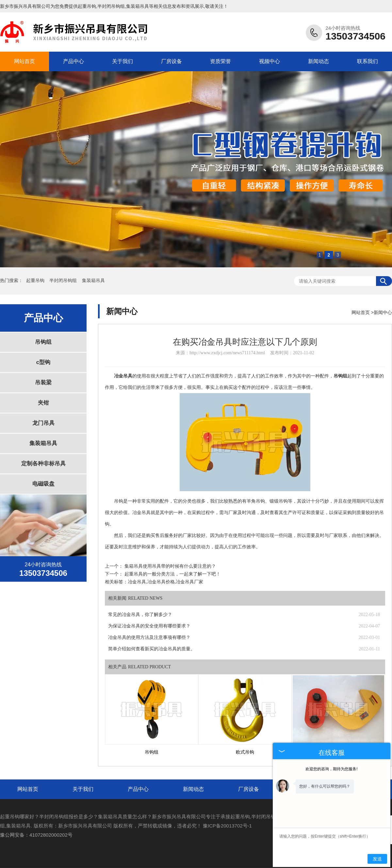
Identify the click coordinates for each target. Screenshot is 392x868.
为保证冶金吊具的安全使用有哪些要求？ (149, 626)
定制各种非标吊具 (43, 464)
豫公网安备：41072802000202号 (36, 835)
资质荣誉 (220, 61)
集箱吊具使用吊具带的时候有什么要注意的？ (170, 566)
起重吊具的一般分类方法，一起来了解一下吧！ (172, 574)
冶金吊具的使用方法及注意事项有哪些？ (149, 637)
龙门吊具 (43, 423)
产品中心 (73, 61)
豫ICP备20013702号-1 (227, 826)
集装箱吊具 (93, 281)
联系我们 (367, 61)
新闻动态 (318, 61)
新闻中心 (383, 312)
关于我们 (122, 61)
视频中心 (269, 61)
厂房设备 (171, 61)
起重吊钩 (87, 6)
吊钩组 (43, 342)
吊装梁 (43, 383)
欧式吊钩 (245, 752)
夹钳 (43, 403)
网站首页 (24, 61)
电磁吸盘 (43, 484)
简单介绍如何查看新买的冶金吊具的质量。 (152, 649)
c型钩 (43, 362)
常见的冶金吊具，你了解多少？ (140, 615)
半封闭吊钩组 (64, 281)
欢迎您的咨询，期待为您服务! (331, 769)
